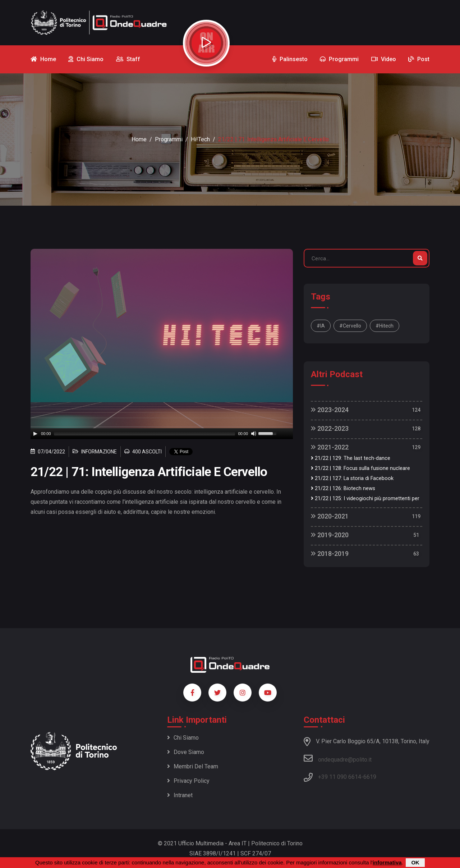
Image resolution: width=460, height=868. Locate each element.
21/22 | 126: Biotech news (343, 488)
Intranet (180, 795)
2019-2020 (330, 535)
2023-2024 (330, 410)
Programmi (169, 139)
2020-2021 (330, 516)
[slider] (145, 434)
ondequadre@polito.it (338, 758)
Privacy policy (188, 781)
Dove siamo (186, 752)
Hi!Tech (200, 139)
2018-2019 (330, 554)
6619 (370, 777)
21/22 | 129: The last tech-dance (351, 458)
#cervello (350, 326)
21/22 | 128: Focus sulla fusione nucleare (360, 468)
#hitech (385, 326)
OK (415, 862)
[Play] (35, 434)
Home (139, 139)
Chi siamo (183, 738)
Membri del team (193, 766)
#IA (321, 326)
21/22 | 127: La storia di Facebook (352, 478)
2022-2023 (330, 428)
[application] (162, 434)
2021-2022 (330, 447)
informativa (387, 862)
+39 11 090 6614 (340, 777)
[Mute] (254, 434)
